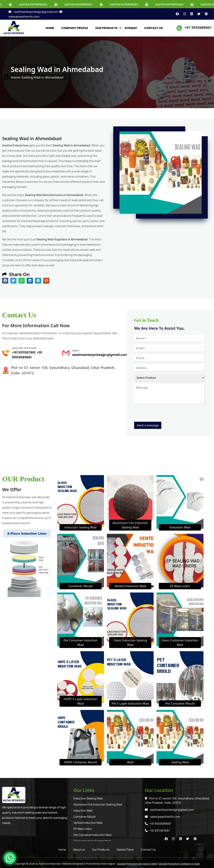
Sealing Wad (180, 762)
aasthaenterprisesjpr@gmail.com (34, 12)
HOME (50, 28)
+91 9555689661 (198, 27)
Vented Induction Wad (130, 586)
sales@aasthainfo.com (162, 817)
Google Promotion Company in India (179, 864)
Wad (130, 762)
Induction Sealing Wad (80, 527)
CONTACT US (153, 28)
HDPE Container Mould (80, 762)
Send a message (148, 425)
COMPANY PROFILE (75, 28)
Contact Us (148, 850)
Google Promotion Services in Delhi (137, 864)
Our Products (101, 850)
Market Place (125, 850)
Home (62, 850)
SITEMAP (131, 28)
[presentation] (161, 415)
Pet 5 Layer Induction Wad (130, 703)
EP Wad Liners (180, 586)
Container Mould (81, 586)
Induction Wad (180, 527)
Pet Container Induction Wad (92, 835)
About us (79, 850)
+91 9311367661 (24, 352)
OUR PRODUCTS (106, 28)
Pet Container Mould (180, 703)
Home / (16, 77)
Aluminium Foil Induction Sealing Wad (98, 804)
